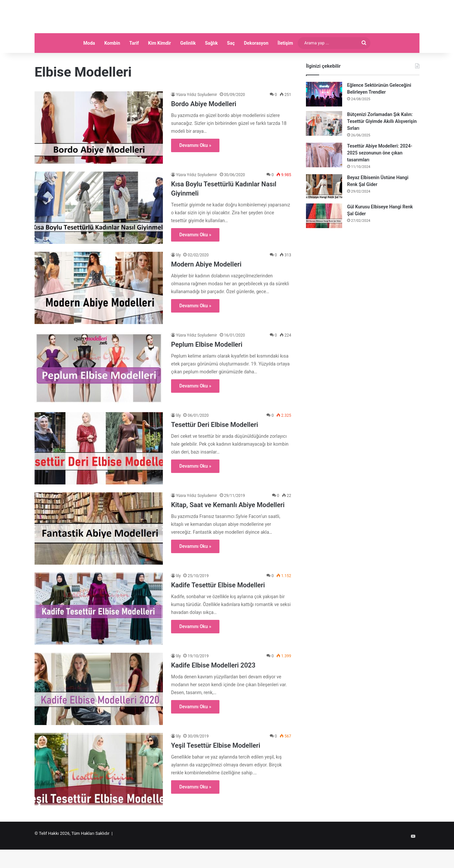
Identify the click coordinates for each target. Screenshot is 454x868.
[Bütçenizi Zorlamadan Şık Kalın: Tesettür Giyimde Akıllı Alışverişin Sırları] (324, 146)
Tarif (134, 66)
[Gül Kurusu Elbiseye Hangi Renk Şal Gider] (324, 238)
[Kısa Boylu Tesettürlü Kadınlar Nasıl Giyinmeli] (99, 230)
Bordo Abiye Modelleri (204, 127)
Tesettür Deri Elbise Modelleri (214, 447)
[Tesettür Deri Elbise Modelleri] (99, 471)
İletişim (285, 66)
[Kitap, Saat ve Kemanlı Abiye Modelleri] (99, 551)
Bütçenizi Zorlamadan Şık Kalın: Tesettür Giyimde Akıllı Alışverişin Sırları (382, 144)
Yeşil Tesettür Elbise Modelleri (216, 768)
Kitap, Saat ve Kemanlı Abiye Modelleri (228, 528)
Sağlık (211, 66)
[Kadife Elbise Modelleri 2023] (99, 712)
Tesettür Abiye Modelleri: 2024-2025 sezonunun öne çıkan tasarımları (380, 176)
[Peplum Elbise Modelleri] (99, 391)
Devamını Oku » (195, 168)
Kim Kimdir (160, 66)
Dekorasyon (256, 66)
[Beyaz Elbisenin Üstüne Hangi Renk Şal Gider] (324, 209)
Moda (89, 66)
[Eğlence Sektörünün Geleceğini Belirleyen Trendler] (324, 117)
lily (178, 278)
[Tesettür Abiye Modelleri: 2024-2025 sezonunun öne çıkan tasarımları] (324, 178)
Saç (231, 66)
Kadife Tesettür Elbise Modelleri (218, 608)
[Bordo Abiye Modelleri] (99, 150)
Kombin (112, 66)
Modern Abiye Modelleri (206, 287)
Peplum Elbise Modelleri (207, 367)
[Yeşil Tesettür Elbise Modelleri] (99, 792)
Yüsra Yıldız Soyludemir (197, 117)
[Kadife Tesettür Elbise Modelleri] (99, 631)
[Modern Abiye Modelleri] (99, 311)
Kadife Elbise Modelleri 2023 (213, 688)
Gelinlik (188, 66)
